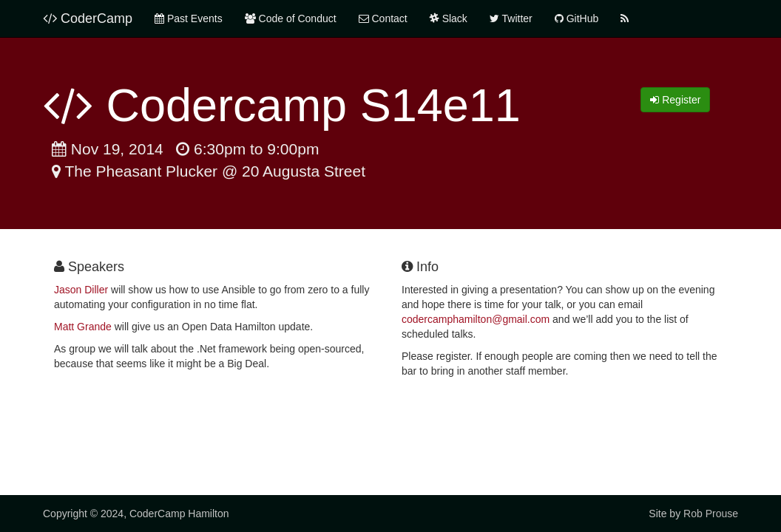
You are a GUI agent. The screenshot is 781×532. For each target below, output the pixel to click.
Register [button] (675, 100)
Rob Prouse (711, 514)
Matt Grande (83, 327)
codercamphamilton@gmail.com (476, 319)
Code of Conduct (291, 18)
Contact (383, 18)
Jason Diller (81, 290)
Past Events (189, 18)
